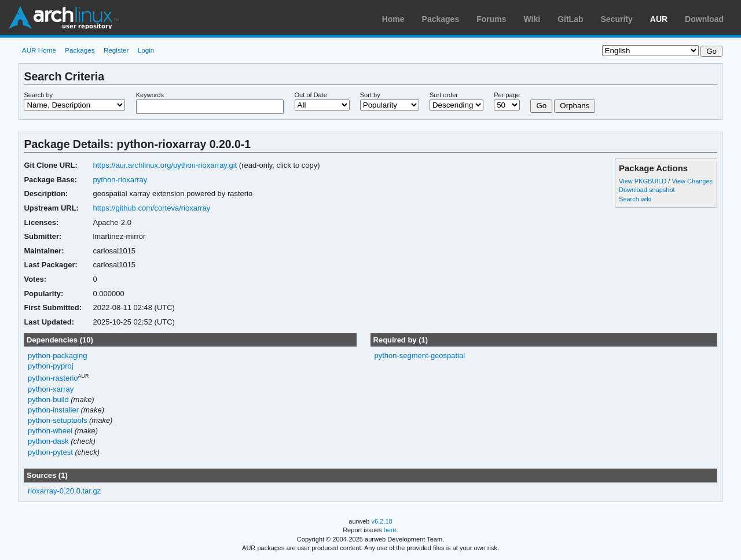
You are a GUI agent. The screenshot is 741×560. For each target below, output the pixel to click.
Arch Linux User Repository (64, 17)
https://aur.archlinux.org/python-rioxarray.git (165, 165)
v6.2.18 (382, 521)
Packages (441, 19)
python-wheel (50, 431)
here (390, 530)
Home (393, 19)
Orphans (575, 106)
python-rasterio (53, 378)
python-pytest (50, 452)
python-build (48, 399)
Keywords (150, 95)
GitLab (570, 19)
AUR (659, 19)
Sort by (370, 95)
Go (541, 106)
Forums (491, 19)
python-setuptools (58, 420)
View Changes (692, 181)
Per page (507, 95)
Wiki (532, 19)
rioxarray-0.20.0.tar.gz (64, 491)
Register (116, 50)
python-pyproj (51, 366)
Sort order (444, 95)
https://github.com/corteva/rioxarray (151, 208)
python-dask (48, 441)
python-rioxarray (120, 180)
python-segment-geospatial (419, 355)
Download (704, 19)
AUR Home (39, 50)
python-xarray (51, 389)
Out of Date (311, 95)
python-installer (53, 410)
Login (146, 50)
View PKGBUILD (643, 181)
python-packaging (58, 355)
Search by (38, 95)
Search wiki (635, 199)
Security (617, 19)
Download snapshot (647, 190)
